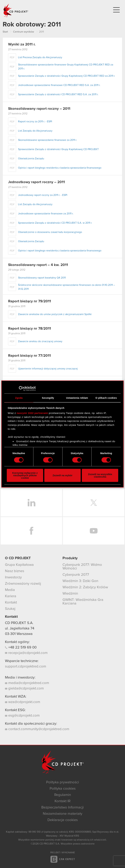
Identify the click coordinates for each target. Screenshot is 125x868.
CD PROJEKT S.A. (19, 623)
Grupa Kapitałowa (19, 565)
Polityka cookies (63, 789)
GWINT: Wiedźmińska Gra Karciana (83, 602)
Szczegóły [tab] (48, 398)
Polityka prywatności (62, 782)
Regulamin (63, 795)
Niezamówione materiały (63, 814)
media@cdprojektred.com (27, 683)
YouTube (94, 531)
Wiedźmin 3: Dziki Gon (80, 581)
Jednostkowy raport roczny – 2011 (36, 182)
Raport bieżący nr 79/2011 (30, 301)
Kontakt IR (62, 801)
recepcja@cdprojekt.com (26, 653)
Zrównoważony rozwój (23, 584)
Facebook (31, 531)
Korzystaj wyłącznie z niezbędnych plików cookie (25, 475)
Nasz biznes (15, 571)
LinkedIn (31, 503)
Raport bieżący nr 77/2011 (29, 356)
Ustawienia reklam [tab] (77, 398)
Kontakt (11, 603)
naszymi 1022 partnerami (32, 413)
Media (10, 590)
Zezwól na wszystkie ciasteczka (100, 475)
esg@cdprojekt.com (22, 716)
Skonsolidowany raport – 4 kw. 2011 (38, 265)
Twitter (94, 503)
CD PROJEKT (16, 10)
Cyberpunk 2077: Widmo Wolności (82, 567)
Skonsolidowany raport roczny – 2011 (39, 109)
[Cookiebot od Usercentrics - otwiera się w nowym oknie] (21, 388)
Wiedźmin (70, 594)
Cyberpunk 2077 (76, 575)
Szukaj (10, 609)
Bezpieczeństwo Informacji (62, 807)
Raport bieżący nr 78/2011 (30, 329)
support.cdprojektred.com (26, 666)
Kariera (11, 596)
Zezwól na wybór (62, 475)
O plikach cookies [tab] (106, 398)
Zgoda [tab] (19, 398)
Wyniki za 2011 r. (22, 44)
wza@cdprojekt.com (23, 702)
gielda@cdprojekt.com (24, 688)
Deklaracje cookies (63, 820)
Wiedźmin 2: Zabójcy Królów (85, 587)
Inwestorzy (13, 577)
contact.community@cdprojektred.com (37, 729)
